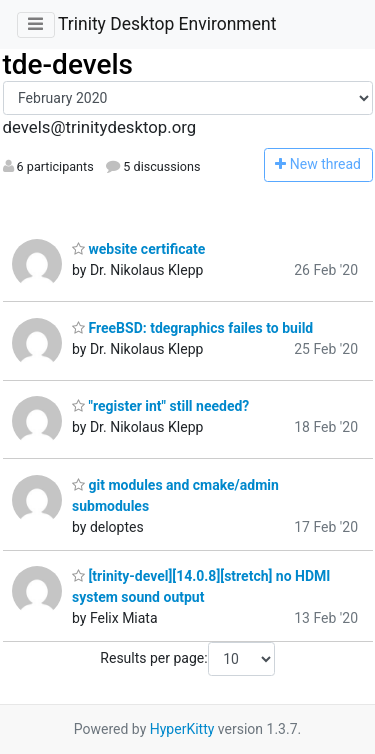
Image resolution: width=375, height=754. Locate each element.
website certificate (138, 249)
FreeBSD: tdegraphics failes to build (192, 328)
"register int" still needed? (160, 406)
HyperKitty (182, 729)
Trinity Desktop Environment (167, 24)
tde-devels (68, 64)
